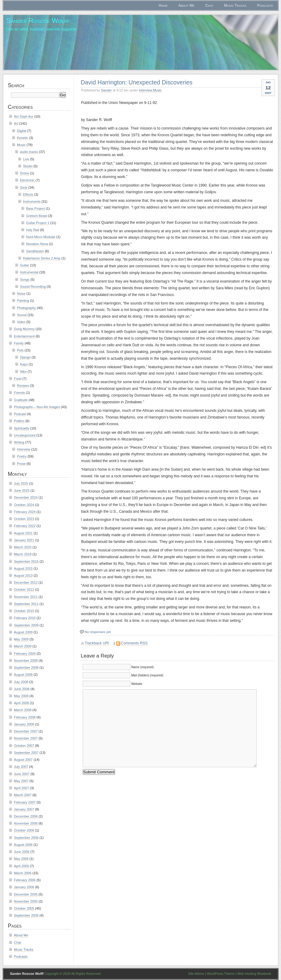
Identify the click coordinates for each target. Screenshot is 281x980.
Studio (28, 166)
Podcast (20, 414)
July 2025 (21, 483)
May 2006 (21, 859)
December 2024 (26, 497)
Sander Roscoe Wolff (38, 21)
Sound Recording (33, 287)
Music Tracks (235, 5)
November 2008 (26, 661)
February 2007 (25, 802)
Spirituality (22, 428)
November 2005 (26, 901)
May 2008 (21, 696)
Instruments (32, 201)
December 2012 (26, 583)
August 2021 (23, 533)
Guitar (25, 265)
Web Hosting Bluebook (254, 974)
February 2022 (25, 526)
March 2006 (23, 873)
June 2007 (22, 774)
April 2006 (22, 866)
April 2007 (22, 788)
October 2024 (24, 505)
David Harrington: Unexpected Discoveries (137, 82)
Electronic (27, 180)
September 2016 (26, 561)
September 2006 (26, 838)
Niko (23, 372)
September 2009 (26, 625)
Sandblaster (35, 251)
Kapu (24, 364)
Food (18, 379)
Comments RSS (134, 643)
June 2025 (22, 490)
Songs (25, 280)
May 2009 (21, 639)
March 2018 (23, 554)
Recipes (23, 386)
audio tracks (29, 152)
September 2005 (26, 915)
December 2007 (26, 731)
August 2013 (23, 576)
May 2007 (21, 781)
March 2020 (23, 547)
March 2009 (23, 646)
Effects (28, 194)
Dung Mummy (24, 329)
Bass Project (36, 208)
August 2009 (23, 632)
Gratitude (21, 400)
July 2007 (21, 767)
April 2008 (22, 703)
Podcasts (265, 5)
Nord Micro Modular (41, 237)
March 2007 (23, 795)
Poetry (22, 456)
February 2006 (25, 880)
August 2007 (23, 760)
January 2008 (24, 724)
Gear (24, 187)
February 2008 (25, 717)
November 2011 (26, 597)
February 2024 (25, 512)
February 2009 (25, 654)
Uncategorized (25, 435)
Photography (27, 308)
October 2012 (24, 590)
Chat (209, 5)
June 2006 (22, 852)
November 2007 (26, 738)
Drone (25, 173)
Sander (106, 90)
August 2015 (23, 568)
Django (25, 357)
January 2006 (24, 887)
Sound (22, 315)
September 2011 (26, 604)
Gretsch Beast (37, 216)
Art (16, 123)
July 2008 (21, 682)
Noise (21, 294)
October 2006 (24, 830)
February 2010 (25, 618)
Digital (22, 131)
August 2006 (23, 845)
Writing (19, 442)
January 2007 (24, 809)
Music (157, 90)
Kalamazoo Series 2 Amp (42, 258)
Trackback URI (97, 643)
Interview (145, 90)
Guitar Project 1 (38, 223)
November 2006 (26, 823)
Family (19, 343)
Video (21, 322)
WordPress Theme (221, 974)
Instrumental (29, 272)
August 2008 (23, 675)
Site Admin (196, 974)
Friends (20, 393)
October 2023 (24, 519)
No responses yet (98, 632)
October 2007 (24, 746)
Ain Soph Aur (24, 116)
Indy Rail (33, 230)
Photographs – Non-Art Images (37, 407)
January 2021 (24, 540)
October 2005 (24, 908)
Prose (22, 464)
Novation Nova (37, 244)
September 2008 (26, 668)
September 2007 (26, 753)
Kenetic (23, 138)
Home (163, 5)
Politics (19, 421)
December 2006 (26, 816)
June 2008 (22, 689)
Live (26, 159)
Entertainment (24, 336)
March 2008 (23, 710)
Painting (23, 301)
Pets (20, 350)
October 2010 (24, 611)
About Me (187, 5)
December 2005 (26, 894)
